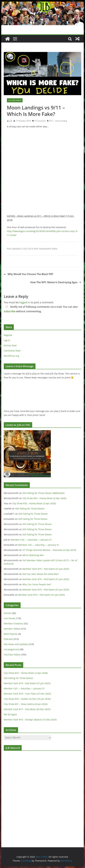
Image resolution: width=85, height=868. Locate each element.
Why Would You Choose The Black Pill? (28, 274)
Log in (7, 340)
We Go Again (10, 714)
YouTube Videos (15, 100)
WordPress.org (11, 356)
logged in (25, 302)
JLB (11, 121)
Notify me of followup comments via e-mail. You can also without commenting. (41, 309)
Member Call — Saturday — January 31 (31, 540)
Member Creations (14, 623)
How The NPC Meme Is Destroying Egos (56, 282)
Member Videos (12, 629)
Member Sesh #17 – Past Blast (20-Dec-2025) (27, 709)
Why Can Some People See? (37, 584)
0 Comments (39, 121)
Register (8, 335)
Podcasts (8, 639)
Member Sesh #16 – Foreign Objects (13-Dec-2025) (30, 720)
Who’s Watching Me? (33, 555)
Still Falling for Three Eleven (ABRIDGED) (43, 493)
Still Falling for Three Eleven (30, 509)
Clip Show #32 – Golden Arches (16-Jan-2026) (27, 699)
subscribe (10, 311)
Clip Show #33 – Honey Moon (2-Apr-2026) (44, 498)
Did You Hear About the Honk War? (41, 574)
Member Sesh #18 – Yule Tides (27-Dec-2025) (27, 694)
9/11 (51, 121)
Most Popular (11, 634)
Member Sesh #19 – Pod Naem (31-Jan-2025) (46, 569)
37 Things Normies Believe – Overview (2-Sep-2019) (49, 550)
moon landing (61, 121)
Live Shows (9, 618)
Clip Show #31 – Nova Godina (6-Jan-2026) (26, 704)
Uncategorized (11, 649)
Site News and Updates (16, 644)
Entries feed (10, 345)
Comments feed (12, 351)
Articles (8, 613)
